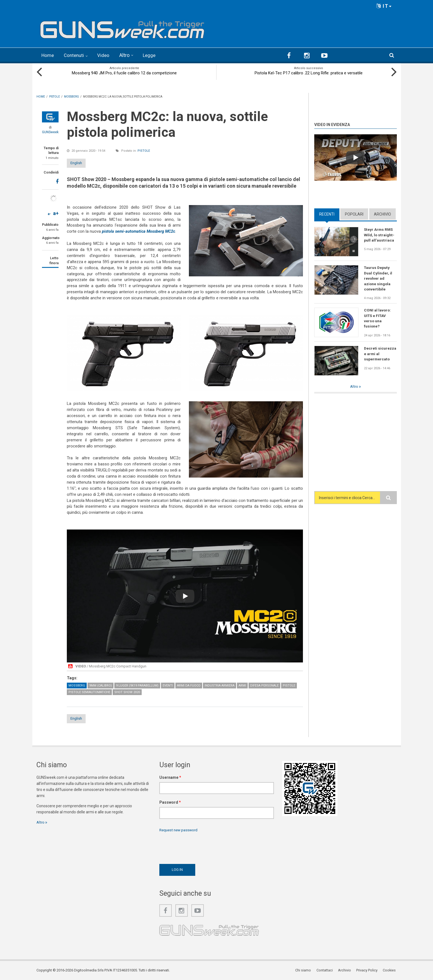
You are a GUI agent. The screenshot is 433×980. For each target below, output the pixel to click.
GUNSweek (50, 132)
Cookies (390, 970)
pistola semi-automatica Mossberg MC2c (139, 231)
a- (49, 213)
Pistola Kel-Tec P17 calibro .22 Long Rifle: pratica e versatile (309, 72)
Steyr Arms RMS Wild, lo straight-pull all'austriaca (379, 234)
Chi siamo (305, 970)
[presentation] (201, 847)
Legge (152, 55)
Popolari (354, 214)
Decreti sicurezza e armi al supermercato (380, 354)
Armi (242, 685)
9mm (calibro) (101, 685)
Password (170, 802)
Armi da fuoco (189, 685)
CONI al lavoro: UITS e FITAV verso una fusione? (378, 319)
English (81, 162)
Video (106, 55)
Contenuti (76, 55)
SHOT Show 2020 (127, 692)
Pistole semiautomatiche (89, 692)
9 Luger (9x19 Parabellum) (137, 685)
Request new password (180, 830)
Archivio (382, 214)
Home (48, 55)
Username (170, 777)
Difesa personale (264, 685)
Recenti (327, 214)
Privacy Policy (368, 970)
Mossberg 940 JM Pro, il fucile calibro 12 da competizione (124, 72)
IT (384, 6)
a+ (56, 213)
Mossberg (77, 685)
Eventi (168, 685)
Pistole (144, 150)
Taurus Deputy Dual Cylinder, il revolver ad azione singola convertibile (378, 278)
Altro (127, 55)
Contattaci (326, 970)
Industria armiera (220, 685)
